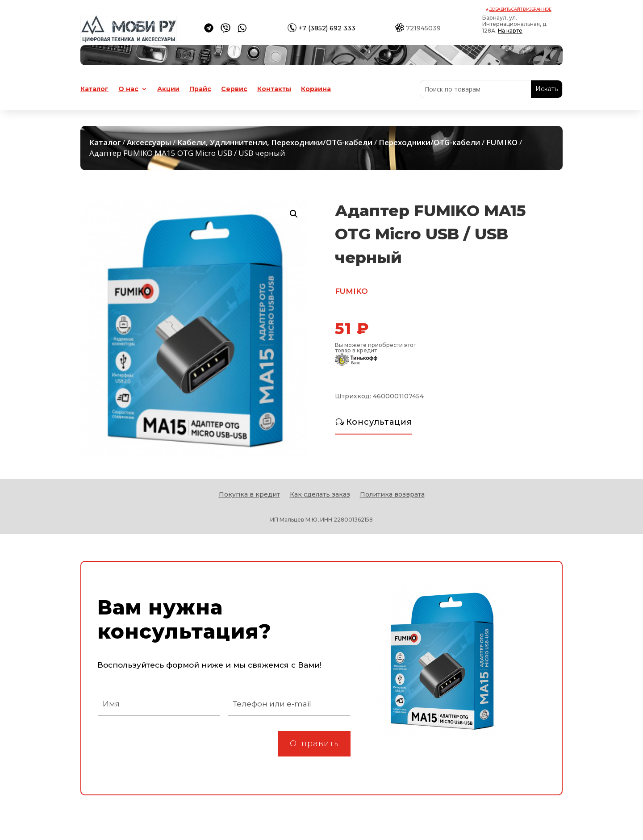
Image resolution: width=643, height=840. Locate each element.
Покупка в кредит (249, 495)
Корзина (316, 89)
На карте (510, 31)
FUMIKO (502, 142)
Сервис (234, 89)
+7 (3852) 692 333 (327, 28)
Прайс (200, 89)
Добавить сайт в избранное (520, 9)
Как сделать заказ (320, 495)
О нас (128, 89)
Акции (168, 89)
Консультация (379, 422)
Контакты (274, 89)
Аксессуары (149, 142)
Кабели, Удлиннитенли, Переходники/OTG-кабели (275, 142)
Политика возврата (392, 495)
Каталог (94, 89)
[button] (294, 214)
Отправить (314, 744)
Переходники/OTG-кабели (429, 142)
